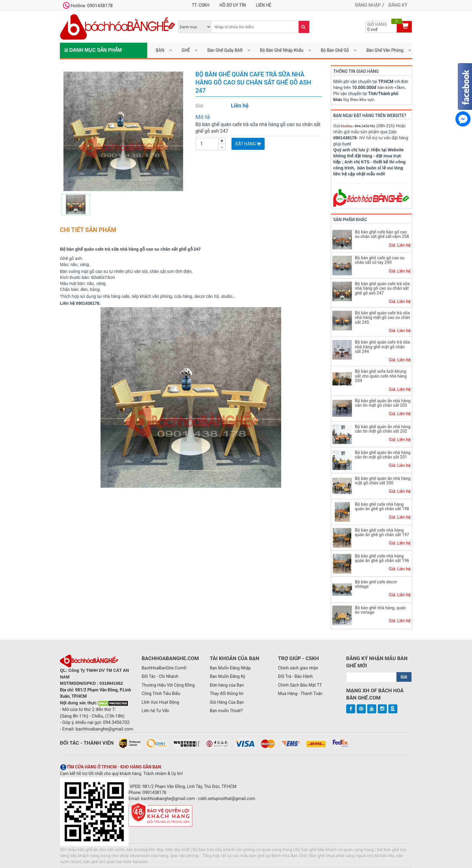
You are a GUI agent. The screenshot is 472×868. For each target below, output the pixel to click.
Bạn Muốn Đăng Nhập (230, 668)
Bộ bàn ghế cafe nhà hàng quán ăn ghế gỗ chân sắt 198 (382, 507)
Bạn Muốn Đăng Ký (228, 676)
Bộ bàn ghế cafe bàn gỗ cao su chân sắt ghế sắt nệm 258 (382, 234)
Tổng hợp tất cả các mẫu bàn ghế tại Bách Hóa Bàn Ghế (254, 856)
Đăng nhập (368, 5)
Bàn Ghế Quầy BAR (225, 50)
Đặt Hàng (248, 144)
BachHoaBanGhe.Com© (164, 668)
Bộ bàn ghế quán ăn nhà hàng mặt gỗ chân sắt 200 (383, 481)
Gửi (404, 677)
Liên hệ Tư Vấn (155, 711)
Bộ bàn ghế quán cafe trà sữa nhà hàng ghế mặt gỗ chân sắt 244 (382, 347)
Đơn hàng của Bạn (227, 685)
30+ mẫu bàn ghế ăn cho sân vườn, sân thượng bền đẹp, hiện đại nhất (125, 850)
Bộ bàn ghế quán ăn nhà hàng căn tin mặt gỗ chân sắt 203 (383, 403)
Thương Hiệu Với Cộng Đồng (168, 685)
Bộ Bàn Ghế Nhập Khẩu (282, 50)
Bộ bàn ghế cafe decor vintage (376, 584)
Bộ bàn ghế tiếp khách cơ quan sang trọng (335, 850)
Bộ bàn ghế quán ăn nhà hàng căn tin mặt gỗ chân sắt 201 (383, 455)
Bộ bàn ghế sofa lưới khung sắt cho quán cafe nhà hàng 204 (381, 376)
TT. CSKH (201, 5)
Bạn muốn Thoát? (226, 711)
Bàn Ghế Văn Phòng (385, 50)
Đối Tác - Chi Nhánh (160, 676)
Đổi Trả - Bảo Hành (295, 676)
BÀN (160, 50)
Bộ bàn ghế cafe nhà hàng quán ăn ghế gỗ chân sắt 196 (382, 558)
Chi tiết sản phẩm (88, 230)
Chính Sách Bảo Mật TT (300, 685)
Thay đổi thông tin (227, 693)
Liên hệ (264, 5)
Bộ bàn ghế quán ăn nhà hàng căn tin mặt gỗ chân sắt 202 (383, 429)
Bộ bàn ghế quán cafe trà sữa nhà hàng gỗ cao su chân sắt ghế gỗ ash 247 (382, 288)
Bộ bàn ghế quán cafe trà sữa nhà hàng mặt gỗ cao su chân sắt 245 (383, 318)
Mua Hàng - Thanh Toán (300, 693)
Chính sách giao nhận (298, 668)
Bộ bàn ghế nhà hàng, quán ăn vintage (380, 610)
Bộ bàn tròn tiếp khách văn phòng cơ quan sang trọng (242, 850)
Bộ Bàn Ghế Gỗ (335, 50)
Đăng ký (398, 5)
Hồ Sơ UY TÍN (233, 5)
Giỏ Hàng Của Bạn (227, 702)
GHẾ (186, 50)
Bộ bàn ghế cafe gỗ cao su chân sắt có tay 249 (380, 260)
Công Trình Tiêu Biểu (161, 693)
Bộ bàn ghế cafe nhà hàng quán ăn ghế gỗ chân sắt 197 (382, 532)
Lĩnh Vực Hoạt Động (160, 702)
